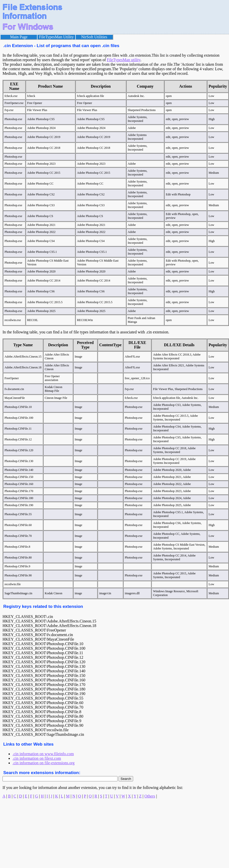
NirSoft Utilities (94, 37)
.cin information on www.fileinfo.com (43, 754)
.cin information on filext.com (37, 758)
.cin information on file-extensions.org (44, 763)
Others (150, 796)
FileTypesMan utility (124, 60)
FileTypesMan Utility (56, 37)
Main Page (19, 37)
